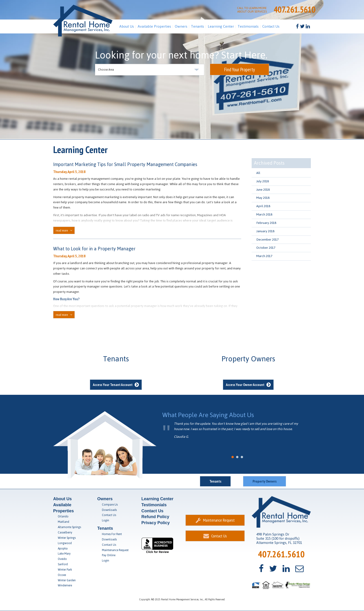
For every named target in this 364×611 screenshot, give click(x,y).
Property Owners (265, 481)
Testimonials (248, 26)
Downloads (109, 510)
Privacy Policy (156, 523)
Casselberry (65, 533)
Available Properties (154, 26)
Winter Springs (67, 538)
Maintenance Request (115, 550)
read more (64, 230)
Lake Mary (64, 554)
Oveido (62, 559)
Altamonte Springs (69, 527)
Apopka (63, 549)
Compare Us (110, 505)
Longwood (65, 543)
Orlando (63, 516)
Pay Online (109, 555)
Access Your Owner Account (248, 385)
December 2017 (267, 240)
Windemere (65, 585)
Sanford (63, 564)
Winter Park (65, 570)
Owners (181, 26)
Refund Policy (155, 517)
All (258, 173)
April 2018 (263, 206)
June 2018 (263, 190)
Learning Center (221, 26)
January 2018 (265, 231)
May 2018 (263, 198)
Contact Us (271, 26)
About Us (127, 26)
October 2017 (266, 248)
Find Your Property (240, 70)
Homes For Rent (112, 534)
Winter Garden (67, 580)
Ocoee (62, 575)
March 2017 (264, 256)
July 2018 (263, 181)
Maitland (63, 522)
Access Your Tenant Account (116, 385)
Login (106, 520)
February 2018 (266, 223)
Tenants (198, 26)
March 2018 (264, 214)
